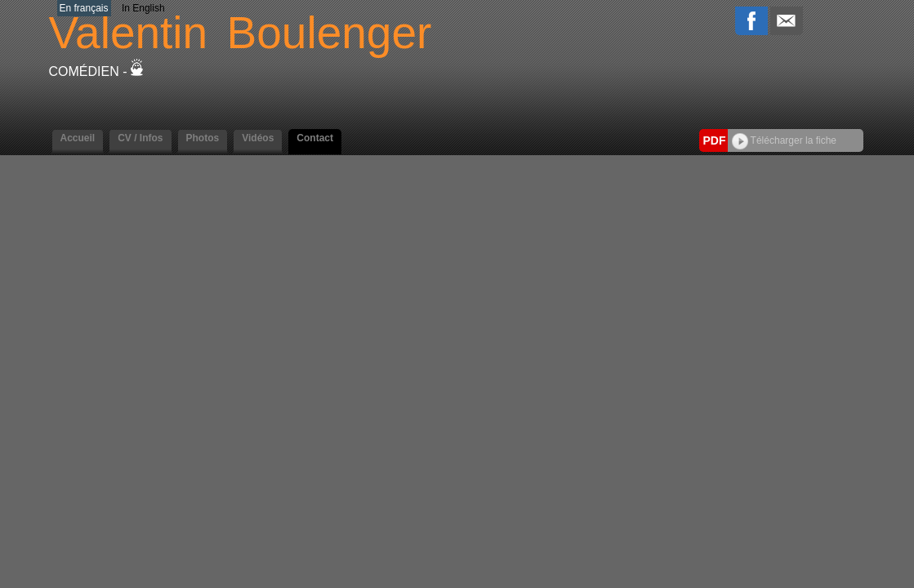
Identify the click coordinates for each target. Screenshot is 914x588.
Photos (203, 138)
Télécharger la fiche (785, 140)
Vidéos (258, 138)
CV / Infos (140, 138)
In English (143, 8)
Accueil (78, 138)
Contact (315, 138)
